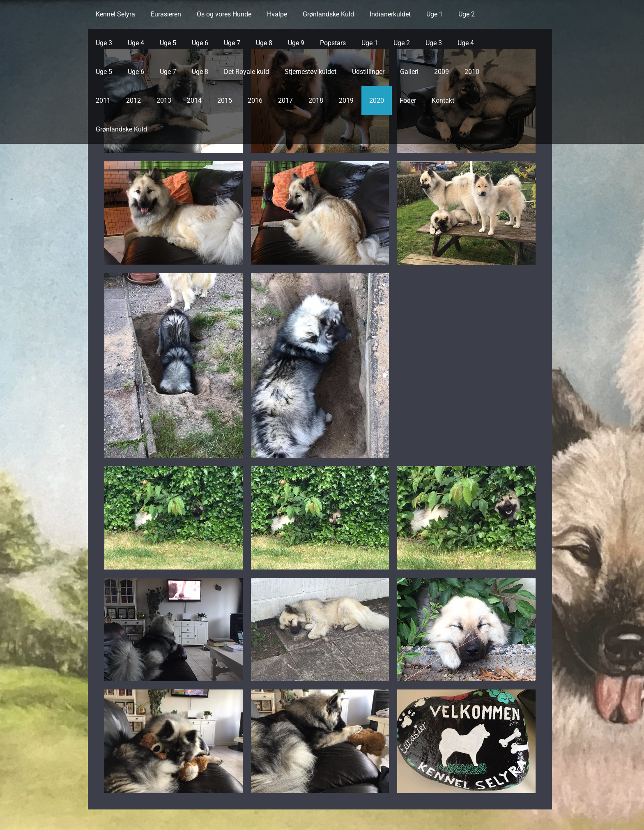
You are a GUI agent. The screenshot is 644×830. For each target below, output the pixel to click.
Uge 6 (200, 43)
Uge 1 (435, 14)
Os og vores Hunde (224, 14)
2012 (133, 100)
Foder (408, 100)
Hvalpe (277, 14)
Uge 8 (264, 43)
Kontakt (443, 100)
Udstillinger (368, 72)
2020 (377, 100)
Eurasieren (166, 14)
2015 (225, 100)
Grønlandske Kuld (328, 14)
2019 (346, 100)
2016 (255, 100)
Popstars (333, 43)
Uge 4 (136, 43)
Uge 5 (168, 43)
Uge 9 (296, 43)
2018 (316, 100)
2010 (472, 72)
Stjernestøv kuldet (310, 72)
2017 (285, 100)
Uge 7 (232, 43)
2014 (194, 100)
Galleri (409, 72)
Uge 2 (467, 14)
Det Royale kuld (246, 72)
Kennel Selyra (115, 14)
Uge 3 (104, 43)
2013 (164, 100)
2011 (103, 100)
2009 (442, 72)
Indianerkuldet (390, 14)
